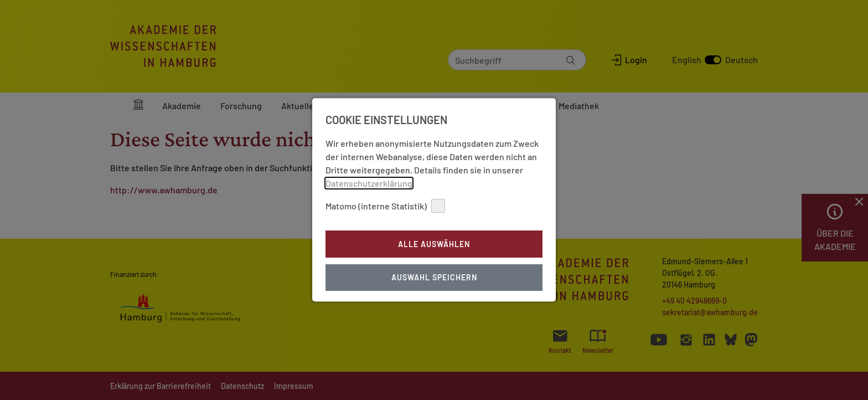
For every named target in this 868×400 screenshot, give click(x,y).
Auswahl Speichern (434, 265)
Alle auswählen (434, 231)
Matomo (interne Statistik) (385, 193)
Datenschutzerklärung (369, 170)
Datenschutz (456, 296)
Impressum (409, 296)
